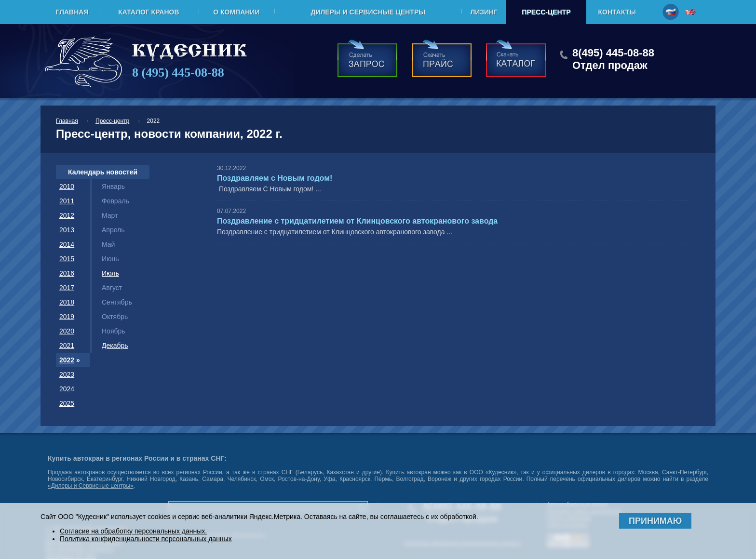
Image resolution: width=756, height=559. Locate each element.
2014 (67, 244)
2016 (67, 273)
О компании (236, 12)
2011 (67, 201)
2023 (67, 374)
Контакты (617, 12)
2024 (67, 389)
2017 (67, 288)
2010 (67, 186)
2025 (67, 403)
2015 (67, 259)
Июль (110, 273)
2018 (67, 302)
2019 (67, 317)
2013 (67, 230)
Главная (72, 12)
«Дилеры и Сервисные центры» (91, 486)
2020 (67, 331)
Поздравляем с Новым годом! (275, 178)
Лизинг (484, 12)
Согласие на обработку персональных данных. (133, 531)
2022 (67, 360)
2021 (67, 346)
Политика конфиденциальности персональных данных (146, 539)
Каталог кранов (148, 12)
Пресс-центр (546, 12)
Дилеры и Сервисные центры (368, 12)
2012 (67, 215)
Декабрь (115, 346)
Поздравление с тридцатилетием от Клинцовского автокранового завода (357, 221)
